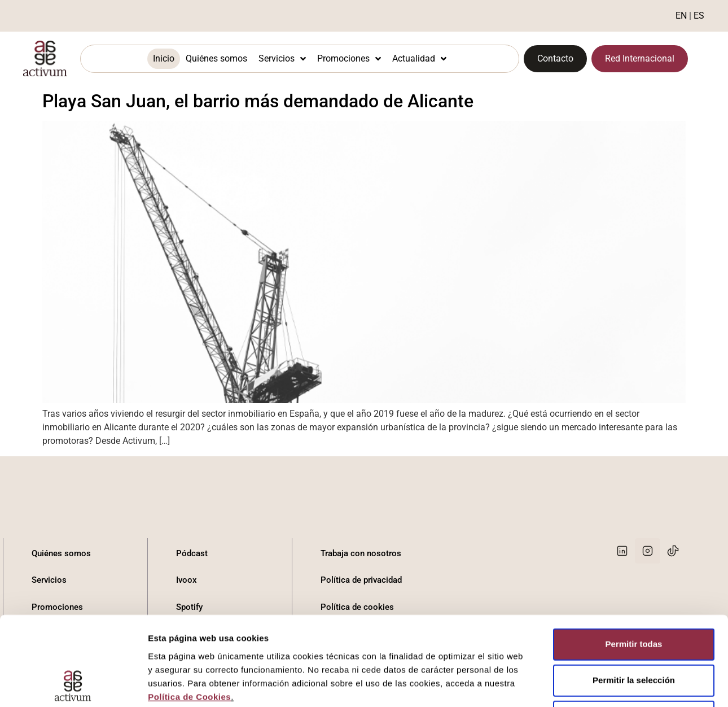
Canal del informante (360, 661)
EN (681, 16)
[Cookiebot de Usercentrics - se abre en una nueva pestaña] (73, 632)
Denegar (634, 588)
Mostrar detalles (611, 632)
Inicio (164, 58)
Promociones (349, 59)
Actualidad (419, 59)
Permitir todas (634, 516)
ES (699, 16)
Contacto (49, 661)
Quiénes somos (216, 58)
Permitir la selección (634, 552)
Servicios (282, 59)
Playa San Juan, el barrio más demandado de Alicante (258, 101)
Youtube (192, 661)
